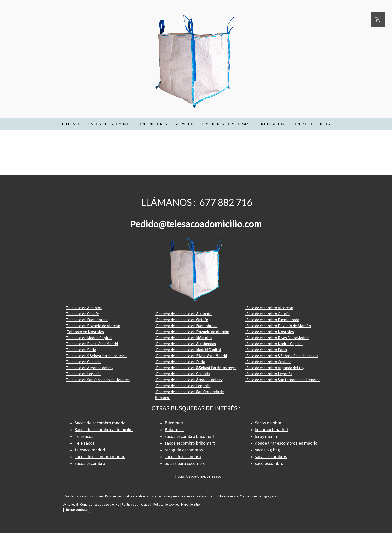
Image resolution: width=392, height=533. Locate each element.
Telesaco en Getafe (83, 314)
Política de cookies (166, 504)
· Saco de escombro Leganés (269, 374)
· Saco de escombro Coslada (268, 362)
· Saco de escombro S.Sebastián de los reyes (282, 356)
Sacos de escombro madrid (101, 423)
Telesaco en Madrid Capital (89, 338)
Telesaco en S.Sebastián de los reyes (97, 356)
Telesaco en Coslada (83, 362)
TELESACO (71, 124)
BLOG (325, 124)
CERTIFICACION (271, 124)
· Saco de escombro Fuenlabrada (272, 320)
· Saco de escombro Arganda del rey (275, 368)
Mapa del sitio (191, 504)
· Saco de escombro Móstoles (269, 332)
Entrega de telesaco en (183, 314)
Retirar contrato (77, 510)
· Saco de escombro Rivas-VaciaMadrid (277, 338)
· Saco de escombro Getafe (267, 314)
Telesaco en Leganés (84, 374)
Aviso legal (71, 504)
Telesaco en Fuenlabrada (87, 320)
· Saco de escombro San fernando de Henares (283, 380)
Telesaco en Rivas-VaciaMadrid (92, 344)
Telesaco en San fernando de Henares (98, 380)
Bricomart (174, 423)
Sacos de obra (270, 423)
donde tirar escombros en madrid (286, 443)
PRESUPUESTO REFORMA (226, 124)
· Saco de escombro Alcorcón (269, 308)
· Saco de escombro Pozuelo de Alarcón (278, 326)
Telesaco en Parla (81, 350)
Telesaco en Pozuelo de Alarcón (93, 326)
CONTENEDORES (152, 124)
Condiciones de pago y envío (260, 496)
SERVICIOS (185, 124)
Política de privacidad (137, 504)
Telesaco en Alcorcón (84, 308)
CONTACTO (303, 124)
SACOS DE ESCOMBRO (109, 124)
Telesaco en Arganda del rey (90, 368)
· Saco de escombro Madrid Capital (274, 344)
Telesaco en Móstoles (85, 332)
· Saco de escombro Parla (266, 350)
